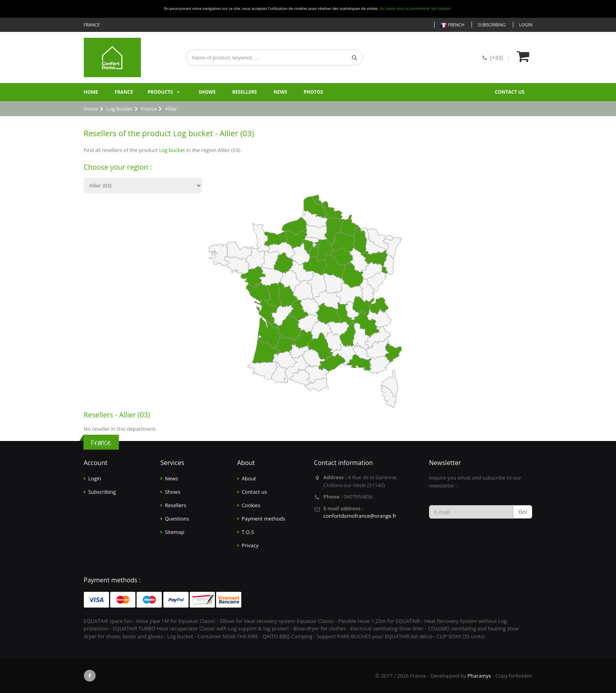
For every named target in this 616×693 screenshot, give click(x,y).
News (280, 92)
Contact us (510, 92)
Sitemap (175, 532)
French (452, 25)
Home (91, 92)
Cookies (251, 505)
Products (160, 92)
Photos (313, 92)
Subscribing (492, 25)
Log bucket (172, 150)
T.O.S (248, 532)
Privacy (250, 545)
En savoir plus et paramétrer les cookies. (416, 8)
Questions (177, 519)
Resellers (245, 92)
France (124, 92)
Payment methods (264, 519)
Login (526, 25)
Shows (207, 92)
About (249, 478)
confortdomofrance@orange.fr (360, 516)
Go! (523, 512)
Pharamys (479, 676)
